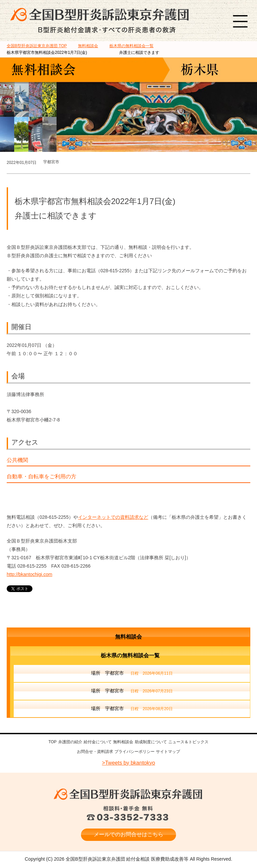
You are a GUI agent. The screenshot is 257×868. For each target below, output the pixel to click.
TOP (37, 46)
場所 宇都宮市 (132, 674)
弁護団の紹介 (70, 742)
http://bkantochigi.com (29, 574)
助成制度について (151, 742)
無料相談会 (128, 637)
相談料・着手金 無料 (128, 813)
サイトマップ (168, 751)
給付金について (98, 742)
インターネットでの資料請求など (113, 517)
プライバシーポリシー (135, 751)
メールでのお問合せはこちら (128, 833)
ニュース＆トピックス (188, 742)
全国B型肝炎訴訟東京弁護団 (128, 793)
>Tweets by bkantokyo (129, 762)
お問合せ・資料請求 (95, 751)
